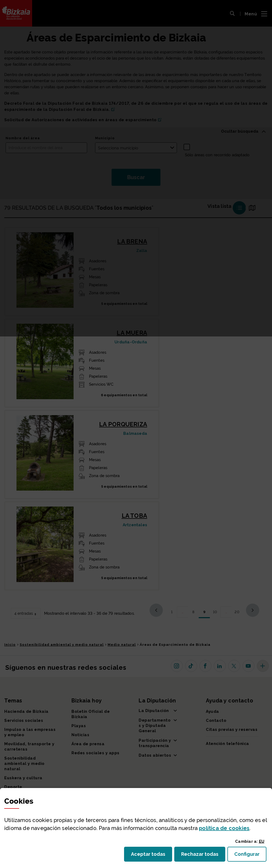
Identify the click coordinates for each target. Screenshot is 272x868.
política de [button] (224, 828)
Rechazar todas (203, 856)
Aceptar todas (152, 856)
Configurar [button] (250, 856)
